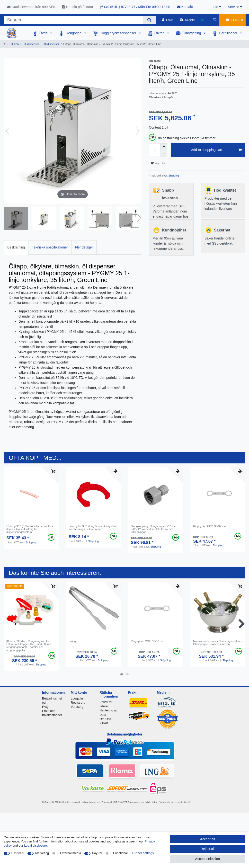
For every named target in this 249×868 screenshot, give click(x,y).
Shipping (173, 176)
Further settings (143, 853)
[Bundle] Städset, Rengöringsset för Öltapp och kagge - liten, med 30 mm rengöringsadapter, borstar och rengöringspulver (29, 646)
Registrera (78, 703)
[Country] (202, 20)
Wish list (158, 163)
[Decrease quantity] (164, 153)
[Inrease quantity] (164, 147)
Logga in (77, 698)
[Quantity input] (155, 150)
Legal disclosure (36, 846)
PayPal (97, 853)
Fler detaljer (84, 247)
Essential (18, 853)
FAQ (45, 707)
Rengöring (74, 33)
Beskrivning (16, 247)
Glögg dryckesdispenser (118, 33)
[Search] (149, 20)
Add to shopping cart (216, 150)
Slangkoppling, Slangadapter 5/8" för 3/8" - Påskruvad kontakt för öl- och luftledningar (153, 529)
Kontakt (185, 7)
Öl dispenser (31, 44)
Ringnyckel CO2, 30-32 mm (210, 526)
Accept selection (207, 859)
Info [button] (215, 7)
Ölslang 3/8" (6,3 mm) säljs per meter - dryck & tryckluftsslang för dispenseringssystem (30, 529)
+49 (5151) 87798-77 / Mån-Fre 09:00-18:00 (135, 7)
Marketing (42, 853)
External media (71, 853)
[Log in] (168, 20)
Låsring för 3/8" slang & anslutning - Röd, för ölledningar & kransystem (93, 528)
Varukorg (77, 707)
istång (72, 641)
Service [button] (234, 7)
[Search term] (73, 20)
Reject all (208, 849)
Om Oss (105, 719)
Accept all (208, 839)
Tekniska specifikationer (50, 247)
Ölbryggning (192, 33)
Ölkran (160, 33)
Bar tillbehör (229, 33)
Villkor (104, 723)
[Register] (188, 20)
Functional (120, 853)
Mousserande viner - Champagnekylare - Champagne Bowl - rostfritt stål (218, 643)
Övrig (44, 33)
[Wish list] (213, 20)
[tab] (16, 247)
